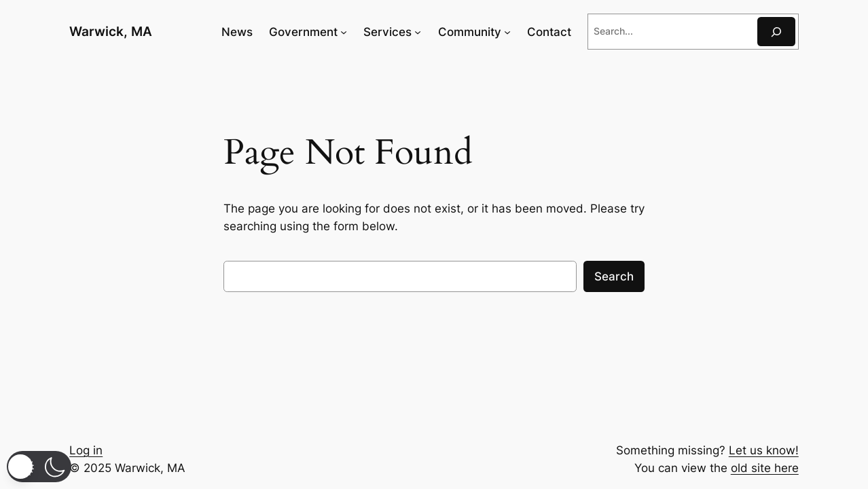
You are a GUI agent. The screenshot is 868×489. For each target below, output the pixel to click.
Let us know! (764, 450)
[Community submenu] (507, 32)
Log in (86, 450)
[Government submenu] (344, 32)
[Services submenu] (418, 32)
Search (614, 276)
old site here (765, 468)
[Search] (776, 32)
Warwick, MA (111, 31)
